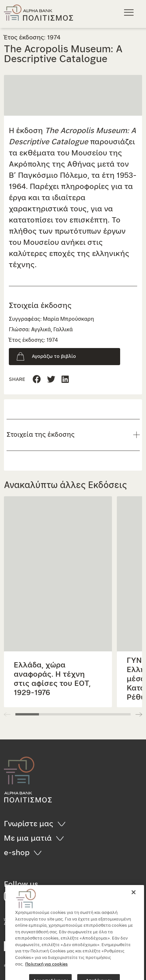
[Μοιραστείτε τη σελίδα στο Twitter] (65, 380)
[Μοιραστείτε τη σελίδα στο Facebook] (37, 380)
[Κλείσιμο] (134, 904)
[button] (139, 714)
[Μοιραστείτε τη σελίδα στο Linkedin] (51, 380)
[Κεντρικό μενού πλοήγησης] (130, 12)
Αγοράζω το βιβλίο (54, 356)
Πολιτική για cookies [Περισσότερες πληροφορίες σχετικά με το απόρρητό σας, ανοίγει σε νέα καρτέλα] (46, 976)
